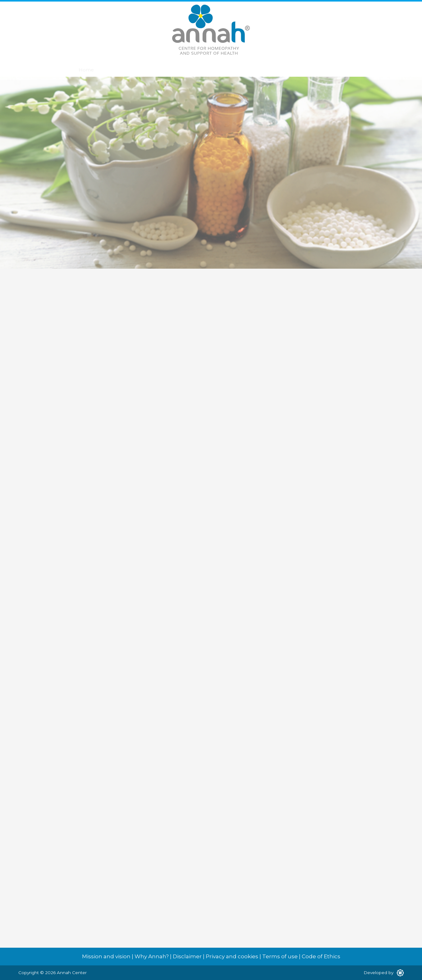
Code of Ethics (321, 956)
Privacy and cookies (232, 956)
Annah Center (72, 973)
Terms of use (280, 956)
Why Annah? (152, 956)
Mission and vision (106, 956)
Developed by (384, 973)
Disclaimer (187, 956)
